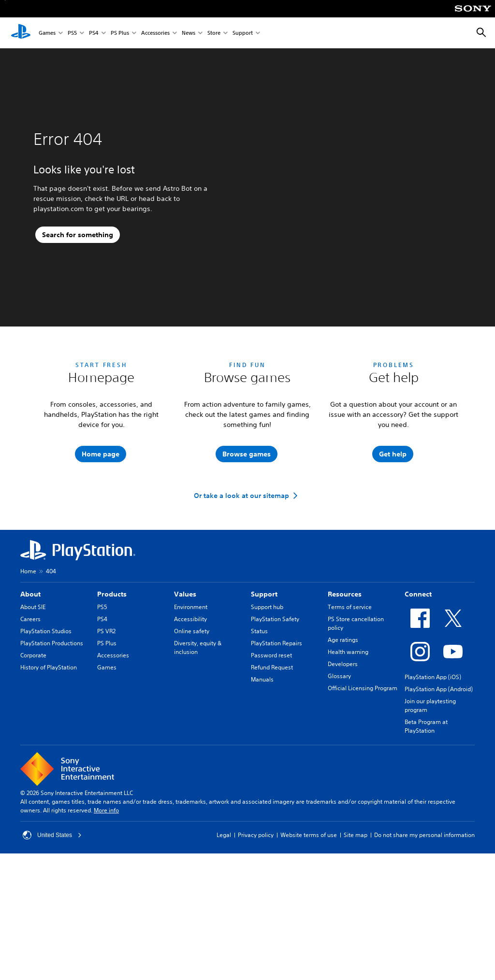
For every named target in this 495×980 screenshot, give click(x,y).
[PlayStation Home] (21, 33)
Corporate (33, 736)
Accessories (155, 33)
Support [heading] (264, 675)
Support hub (267, 688)
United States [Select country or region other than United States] (52, 916)
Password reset (271, 736)
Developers (343, 745)
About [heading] (30, 675)
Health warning (348, 733)
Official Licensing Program (363, 769)
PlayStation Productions (52, 724)
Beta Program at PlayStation (426, 807)
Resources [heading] (345, 675)
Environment (191, 688)
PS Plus (120, 33)
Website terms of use (309, 916)
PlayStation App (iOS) (433, 758)
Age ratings (343, 721)
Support (243, 33)
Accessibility (190, 700)
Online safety (192, 712)
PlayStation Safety (275, 700)
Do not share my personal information (424, 916)
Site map (356, 916)
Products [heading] (112, 675)
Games (47, 33)
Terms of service (350, 688)
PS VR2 (106, 712)
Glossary (339, 757)
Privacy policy (256, 916)
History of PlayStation (49, 748)
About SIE (33, 688)
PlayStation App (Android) (439, 770)
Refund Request (272, 748)
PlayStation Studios (46, 712)
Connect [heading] (418, 675)
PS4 (94, 33)
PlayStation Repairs (277, 724)
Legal (224, 916)
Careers (30, 700)
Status (259, 712)
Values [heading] (185, 675)
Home (28, 652)
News (189, 33)
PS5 (72, 33)
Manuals (262, 760)
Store (214, 33)
